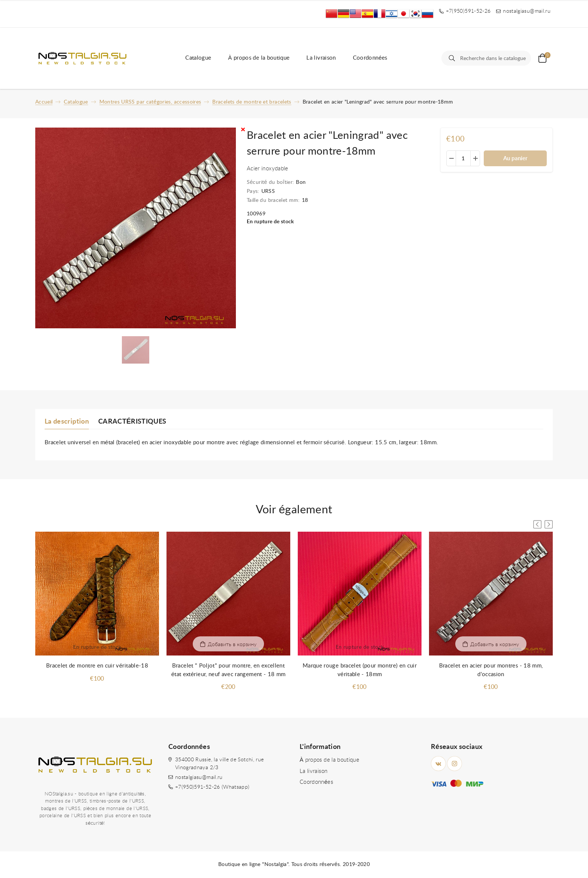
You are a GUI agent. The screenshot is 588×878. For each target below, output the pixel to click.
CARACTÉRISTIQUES (132, 422)
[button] (549, 524)
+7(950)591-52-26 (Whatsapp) (212, 787)
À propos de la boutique (259, 58)
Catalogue (198, 58)
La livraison (321, 58)
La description (67, 422)
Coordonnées (370, 58)
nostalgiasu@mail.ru (199, 777)
